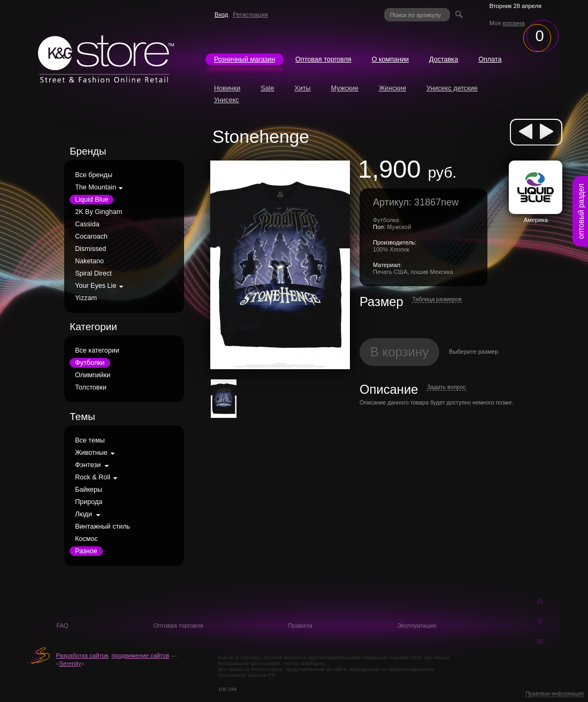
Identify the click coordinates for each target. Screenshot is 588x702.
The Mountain (96, 187)
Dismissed (90, 249)
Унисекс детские (452, 88)
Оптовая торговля (323, 59)
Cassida (87, 224)
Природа (89, 502)
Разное (86, 551)
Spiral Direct (93, 273)
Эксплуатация (417, 625)
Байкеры (89, 490)
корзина (513, 23)
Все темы (90, 440)
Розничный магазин (245, 59)
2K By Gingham (98, 212)
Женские (392, 88)
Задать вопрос (446, 387)
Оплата (490, 59)
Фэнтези (88, 465)
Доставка (444, 59)
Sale (267, 88)
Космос (86, 539)
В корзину (400, 352)
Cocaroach (91, 236)
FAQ (62, 625)
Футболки (90, 363)
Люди (83, 514)
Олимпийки (93, 375)
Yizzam (86, 298)
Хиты (302, 88)
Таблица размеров (437, 299)
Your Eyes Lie (96, 286)
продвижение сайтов (141, 655)
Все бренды (94, 175)
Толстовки (91, 387)
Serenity (70, 663)
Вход (221, 14)
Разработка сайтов (82, 655)
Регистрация (250, 14)
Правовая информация (555, 694)
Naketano (89, 261)
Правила (300, 625)
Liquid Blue (91, 200)
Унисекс (227, 100)
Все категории (97, 350)
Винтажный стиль (102, 526)
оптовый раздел (581, 211)
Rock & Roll (93, 477)
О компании (390, 59)
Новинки (227, 88)
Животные (91, 453)
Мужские (345, 88)
